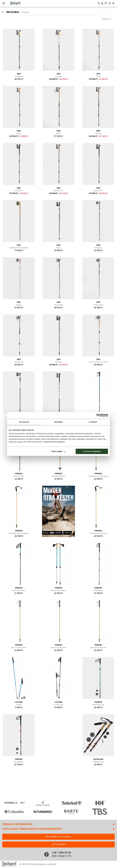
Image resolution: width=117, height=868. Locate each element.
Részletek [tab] (58, 422)
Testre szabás (58, 451)
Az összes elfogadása (92, 451)
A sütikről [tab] (93, 422)
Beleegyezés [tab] (24, 422)
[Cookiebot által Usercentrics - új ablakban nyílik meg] (98, 415)
